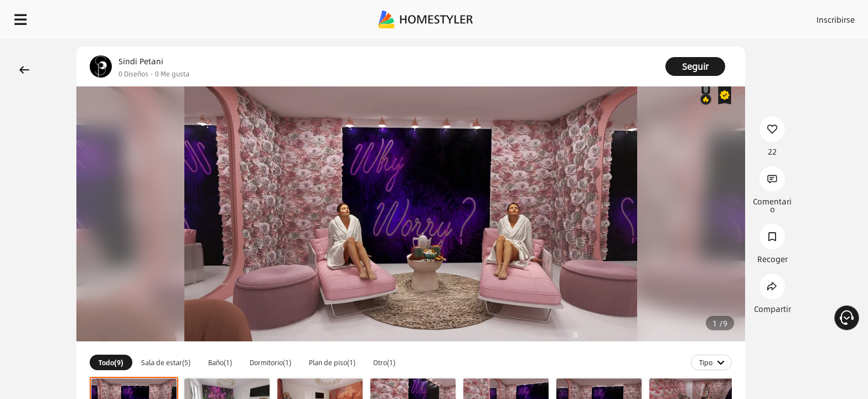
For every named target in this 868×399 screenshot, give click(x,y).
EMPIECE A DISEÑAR (809, 17)
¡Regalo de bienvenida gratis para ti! (609, 47)
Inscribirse (696, 17)
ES (736, 17)
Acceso (652, 17)
